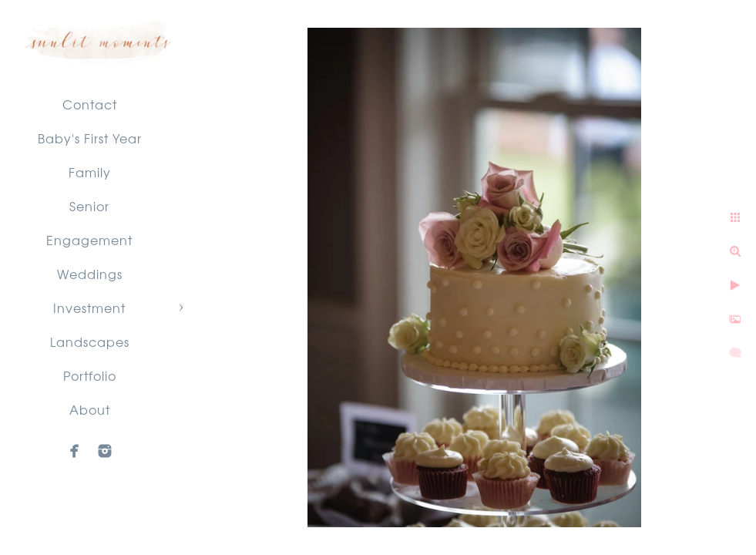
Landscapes (90, 341)
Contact (90, 104)
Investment (89, 308)
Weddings (90, 274)
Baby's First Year (90, 138)
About (90, 409)
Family (90, 172)
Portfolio (90, 375)
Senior (89, 206)
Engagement (89, 240)
